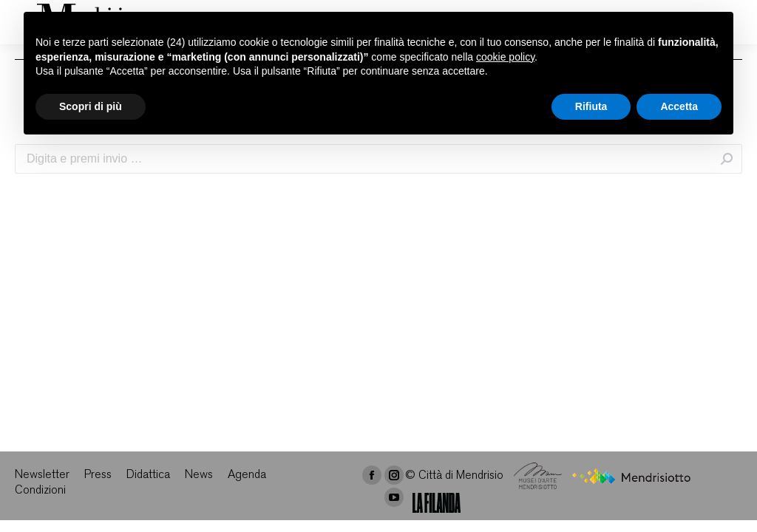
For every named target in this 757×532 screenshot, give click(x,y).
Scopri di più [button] (91, 106)
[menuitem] (42, 475)
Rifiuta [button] (591, 106)
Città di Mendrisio (461, 476)
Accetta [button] (679, 106)
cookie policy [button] (505, 57)
